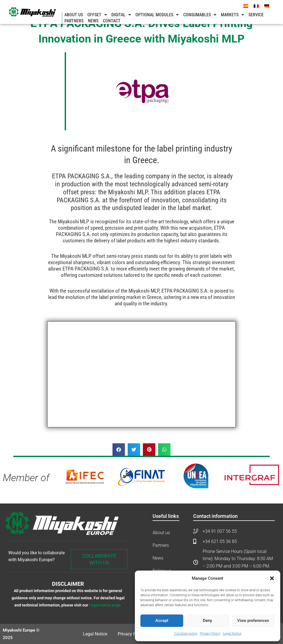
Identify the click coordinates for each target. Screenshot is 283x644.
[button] (272, 578)
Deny (207, 621)
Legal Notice (232, 634)
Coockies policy (186, 634)
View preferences (253, 621)
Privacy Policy (210, 634)
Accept (162, 621)
